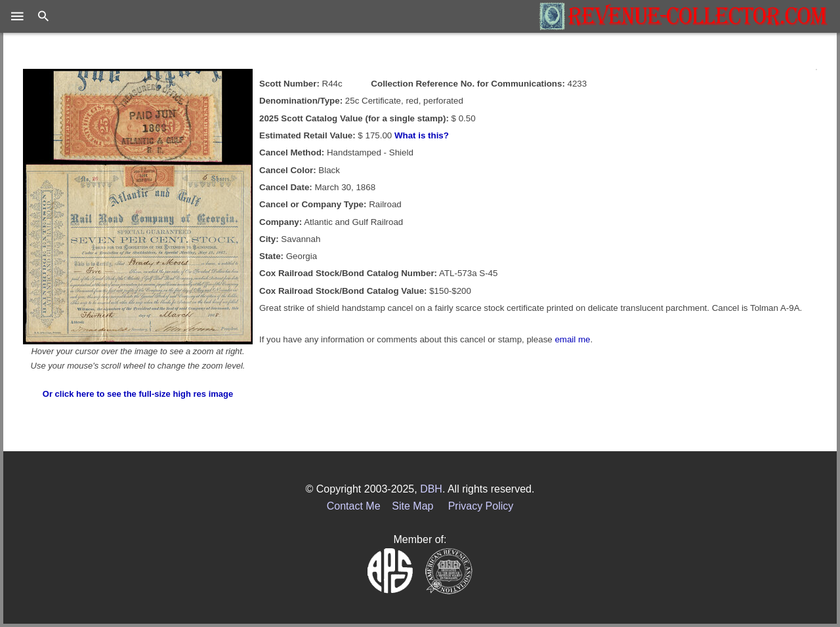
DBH (431, 489)
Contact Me (354, 506)
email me (572, 339)
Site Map (412, 506)
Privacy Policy (481, 506)
